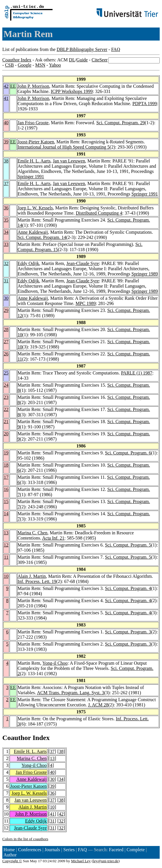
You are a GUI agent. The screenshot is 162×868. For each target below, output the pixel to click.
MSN (40, 65)
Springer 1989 (145, 274)
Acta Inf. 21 (53, 538)
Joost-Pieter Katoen (36, 142)
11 (6, 557)
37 (6, 183)
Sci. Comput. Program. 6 (128, 453)
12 (6, 545)
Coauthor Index (17, 60)
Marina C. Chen (33, 533)
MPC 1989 (86, 303)
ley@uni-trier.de (106, 861)
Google (25, 65)
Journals (52, 850)
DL (72, 60)
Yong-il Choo (55, 663)
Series (69, 850)
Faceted (116, 850)
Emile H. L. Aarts (34, 161)
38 (6, 161)
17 (6, 477)
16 (6, 489)
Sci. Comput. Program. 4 (128, 588)
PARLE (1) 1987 (137, 373)
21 (6, 422)
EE (13, 86)
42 (6, 86)
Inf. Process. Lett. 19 (37, 581)
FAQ (116, 49)
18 (6, 465)
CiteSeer (100, 60)
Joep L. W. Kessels (35, 208)
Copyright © (12, 861)
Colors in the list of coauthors (25, 839)
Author (10, 855)
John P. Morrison (34, 86)
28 (6, 329)
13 (6, 533)
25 (6, 373)
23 (6, 397)
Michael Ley (81, 861)
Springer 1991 (31, 177)
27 (6, 342)
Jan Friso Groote (33, 123)
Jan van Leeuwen (69, 161)
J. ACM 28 (98, 705)
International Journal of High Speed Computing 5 (64, 147)
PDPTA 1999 (145, 104)
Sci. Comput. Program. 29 (121, 123)
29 (6, 310)
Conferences (30, 850)
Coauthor (17, 738)
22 (6, 409)
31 (6, 281)
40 (6, 123)
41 (6, 98)
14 (6, 514)
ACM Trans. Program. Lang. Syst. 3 (71, 693)
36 (6, 208)
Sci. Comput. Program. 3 (128, 632)
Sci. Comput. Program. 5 (128, 545)
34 (6, 232)
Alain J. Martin (32, 576)
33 (6, 244)
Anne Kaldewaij (33, 232)
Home (9, 850)
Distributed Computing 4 (99, 213)
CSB (9, 65)
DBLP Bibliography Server (82, 49)
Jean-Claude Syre (83, 263)
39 (6, 142)
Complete (136, 850)
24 (6, 385)
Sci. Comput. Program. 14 (42, 237)
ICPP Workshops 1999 (72, 91)
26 (6, 354)
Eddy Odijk (28, 263)
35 (6, 220)
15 (6, 501)
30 (6, 298)
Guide (82, 60)
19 (6, 453)
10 (6, 576)
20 (6, 434)
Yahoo (55, 65)
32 (6, 263)
